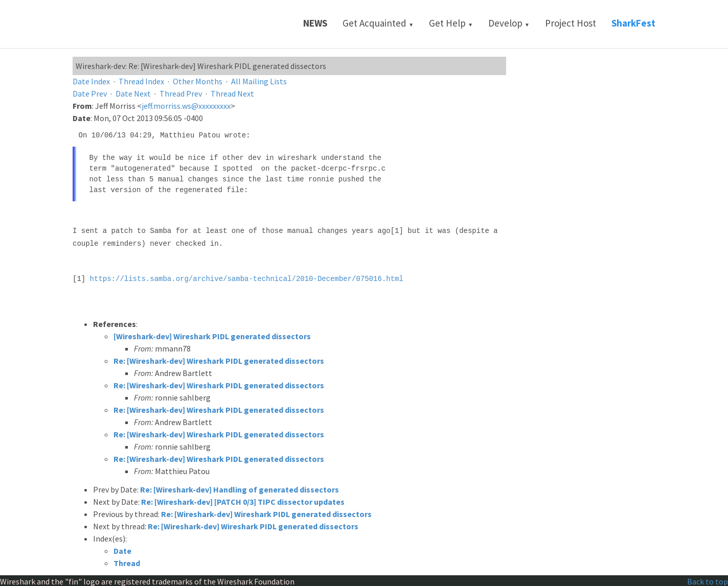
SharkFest (633, 23)
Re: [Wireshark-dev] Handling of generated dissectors (240, 488)
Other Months (198, 81)
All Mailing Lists (259, 81)
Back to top (708, 580)
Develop (509, 23)
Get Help (451, 23)
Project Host (571, 23)
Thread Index (141, 81)
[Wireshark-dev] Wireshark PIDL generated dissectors (212, 335)
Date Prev (90, 93)
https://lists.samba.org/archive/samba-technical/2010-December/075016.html (247, 277)
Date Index (91, 81)
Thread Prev (181, 93)
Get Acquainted (378, 23)
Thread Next (232, 93)
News (315, 23)
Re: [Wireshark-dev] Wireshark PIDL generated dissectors (219, 359)
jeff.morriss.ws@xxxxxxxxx (186, 106)
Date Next (133, 93)
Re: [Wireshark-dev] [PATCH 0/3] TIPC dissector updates (243, 500)
